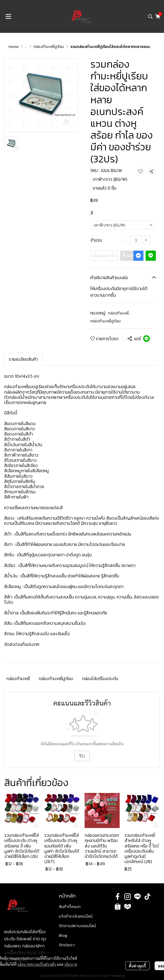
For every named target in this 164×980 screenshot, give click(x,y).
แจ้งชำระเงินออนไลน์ (76, 916)
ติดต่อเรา (67, 945)
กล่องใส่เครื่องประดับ (100, 678)
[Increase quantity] (146, 240)
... (26, 47)
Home (14, 47)
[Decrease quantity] (126, 240)
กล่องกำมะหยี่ (119, 313)
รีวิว (82, 756)
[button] (150, 16)
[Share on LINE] (146, 339)
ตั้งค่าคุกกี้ (137, 966)
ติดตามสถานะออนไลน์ (77, 926)
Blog (63, 935)
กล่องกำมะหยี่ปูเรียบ (49, 47)
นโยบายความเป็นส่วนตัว (37, 964)
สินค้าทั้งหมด (70, 906)
